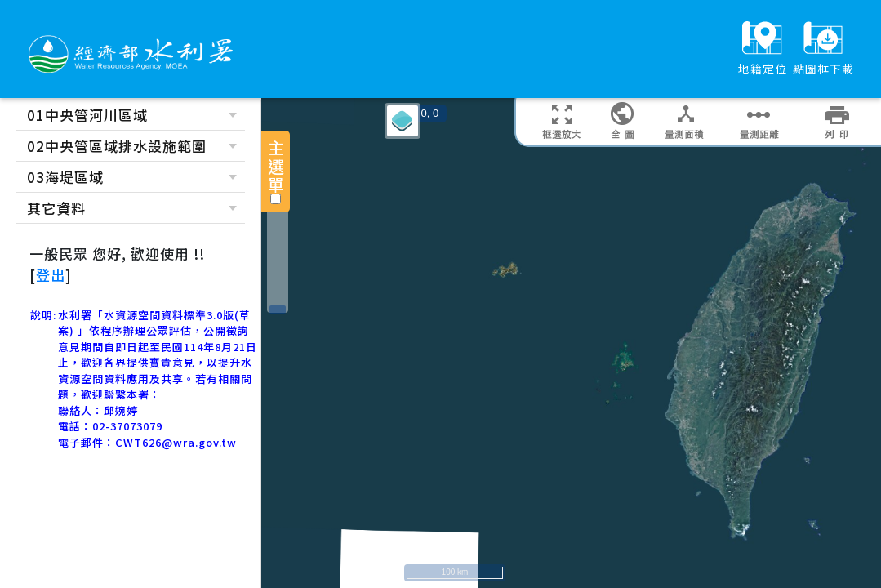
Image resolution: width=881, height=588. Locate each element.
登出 (51, 275)
